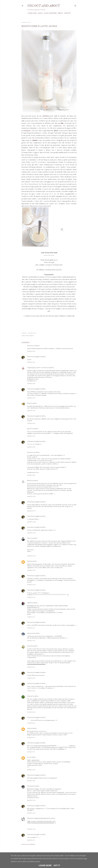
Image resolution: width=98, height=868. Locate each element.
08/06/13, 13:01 (31, 829)
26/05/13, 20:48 (31, 522)
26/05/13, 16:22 (31, 362)
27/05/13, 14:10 (31, 617)
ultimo (47, 116)
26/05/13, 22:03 (31, 570)
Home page (32, 13)
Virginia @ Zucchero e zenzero (37, 368)
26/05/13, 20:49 (31, 533)
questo (61, 140)
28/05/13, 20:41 (31, 813)
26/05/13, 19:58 (31, 475)
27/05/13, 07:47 (31, 597)
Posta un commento (28, 844)
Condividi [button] (24, 333)
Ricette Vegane (30, 336)
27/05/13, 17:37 (31, 752)
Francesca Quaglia (33, 357)
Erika (29, 403)
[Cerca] (75, 5)
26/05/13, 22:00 (31, 556)
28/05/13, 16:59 (31, 781)
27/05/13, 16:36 (31, 678)
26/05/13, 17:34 (31, 411)
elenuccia (30, 633)
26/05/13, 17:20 (31, 398)
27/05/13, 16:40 (31, 712)
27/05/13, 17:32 (31, 737)
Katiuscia (30, 786)
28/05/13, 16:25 (31, 770)
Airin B (29, 646)
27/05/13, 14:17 (31, 628)
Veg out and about (43, 6)
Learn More (45, 865)
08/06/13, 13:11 (31, 840)
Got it (57, 865)
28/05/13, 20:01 (31, 800)
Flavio (29, 538)
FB (74, 128)
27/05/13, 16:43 (31, 723)
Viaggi (40, 13)
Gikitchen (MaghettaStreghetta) (38, 818)
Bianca (29, 481)
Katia (29, 561)
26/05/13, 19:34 (31, 436)
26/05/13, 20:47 (31, 511)
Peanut (30, 696)
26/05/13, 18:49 (31, 423)
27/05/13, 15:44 (31, 667)
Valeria (29, 603)
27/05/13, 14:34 (31, 641)
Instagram (27, 131)
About (60, 13)
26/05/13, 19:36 (31, 447)
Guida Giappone (50, 13)
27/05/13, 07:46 (31, 585)
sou (28, 757)
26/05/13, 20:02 (31, 496)
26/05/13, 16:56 (31, 383)
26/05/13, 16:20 (31, 351)
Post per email (32, 333)
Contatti (67, 13)
